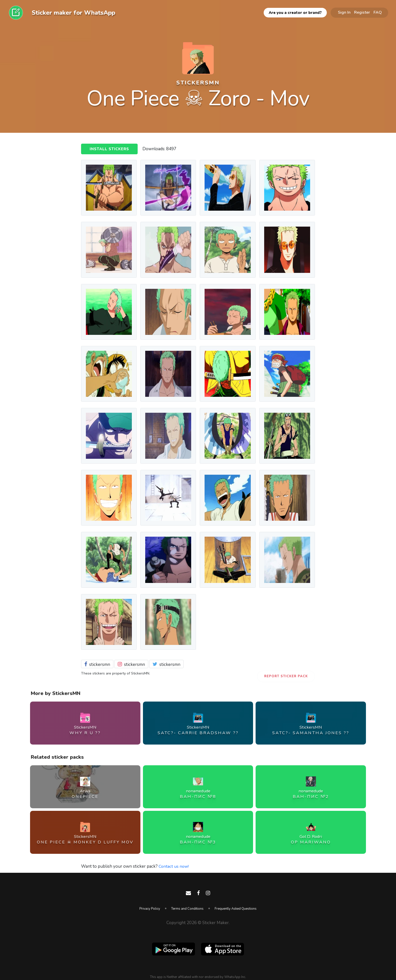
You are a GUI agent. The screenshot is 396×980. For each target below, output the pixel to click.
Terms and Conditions (187, 909)
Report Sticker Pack (286, 676)
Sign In (344, 12)
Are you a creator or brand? (295, 13)
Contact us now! (174, 866)
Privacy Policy (150, 909)
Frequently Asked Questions (236, 909)
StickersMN (198, 83)
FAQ (378, 12)
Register (362, 12)
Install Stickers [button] (109, 149)
